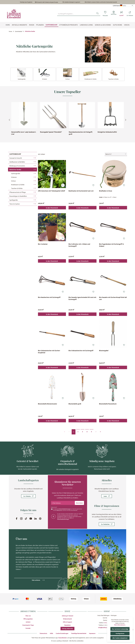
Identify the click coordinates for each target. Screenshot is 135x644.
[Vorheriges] (10, 120)
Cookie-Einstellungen (61, 633)
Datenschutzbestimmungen (65, 508)
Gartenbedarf (15, 154)
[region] (67, 120)
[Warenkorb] (121, 14)
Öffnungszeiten (28, 618)
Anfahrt (28, 621)
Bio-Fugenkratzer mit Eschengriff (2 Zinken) (111, 246)
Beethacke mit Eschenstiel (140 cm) (81, 191)
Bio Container (43, 245)
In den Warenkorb (52, 209)
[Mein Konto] (113, 14)
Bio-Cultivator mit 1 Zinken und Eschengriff (79, 246)
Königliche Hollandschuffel (107, 133)
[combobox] (75, 14)
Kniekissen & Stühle (18, 185)
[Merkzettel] (104, 14)
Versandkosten (62, 638)
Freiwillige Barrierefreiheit (79, 633)
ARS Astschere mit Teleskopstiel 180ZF (52, 191)
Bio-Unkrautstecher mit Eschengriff (81, 352)
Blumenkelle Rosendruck (108, 406)
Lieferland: (116, 5)
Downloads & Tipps (28, 624)
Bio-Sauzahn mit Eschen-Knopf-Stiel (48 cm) (113, 300)
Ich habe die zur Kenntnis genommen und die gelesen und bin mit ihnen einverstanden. (68, 509)
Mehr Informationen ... (120, 625)
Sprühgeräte (14, 200)
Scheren (14, 177)
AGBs (51, 633)
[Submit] (79, 502)
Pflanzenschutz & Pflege (18, 193)
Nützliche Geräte (15, 170)
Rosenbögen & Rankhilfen (18, 196)
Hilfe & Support (67, 621)
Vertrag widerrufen (67, 628)
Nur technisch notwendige (121, 629)
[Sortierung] (116, 154)
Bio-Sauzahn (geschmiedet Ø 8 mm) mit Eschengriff (82, 300)
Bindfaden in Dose (106, 191)
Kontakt (28, 628)
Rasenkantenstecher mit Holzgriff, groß (81, 134)
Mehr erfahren (36, 579)
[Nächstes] (125, 120)
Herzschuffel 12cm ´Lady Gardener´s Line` (24, 134)
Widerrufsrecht (67, 618)
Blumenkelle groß (75, 406)
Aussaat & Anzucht (16, 158)
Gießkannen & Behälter (17, 162)
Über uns (28, 615)
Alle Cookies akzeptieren (120, 638)
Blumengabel (104, 352)
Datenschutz (42, 633)
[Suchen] (97, 14)
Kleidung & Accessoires (17, 166)
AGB (58, 509)
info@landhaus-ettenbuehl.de (107, 627)
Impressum (93, 633)
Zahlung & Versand (67, 615)
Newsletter (67, 624)
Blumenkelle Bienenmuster (47, 406)
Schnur (13, 181)
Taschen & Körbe (17, 189)
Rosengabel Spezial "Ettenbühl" (51, 133)
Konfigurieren (120, 633)
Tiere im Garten (15, 204)
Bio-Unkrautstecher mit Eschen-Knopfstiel (49, 354)
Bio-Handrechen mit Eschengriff (49, 299)
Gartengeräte (16, 174)
